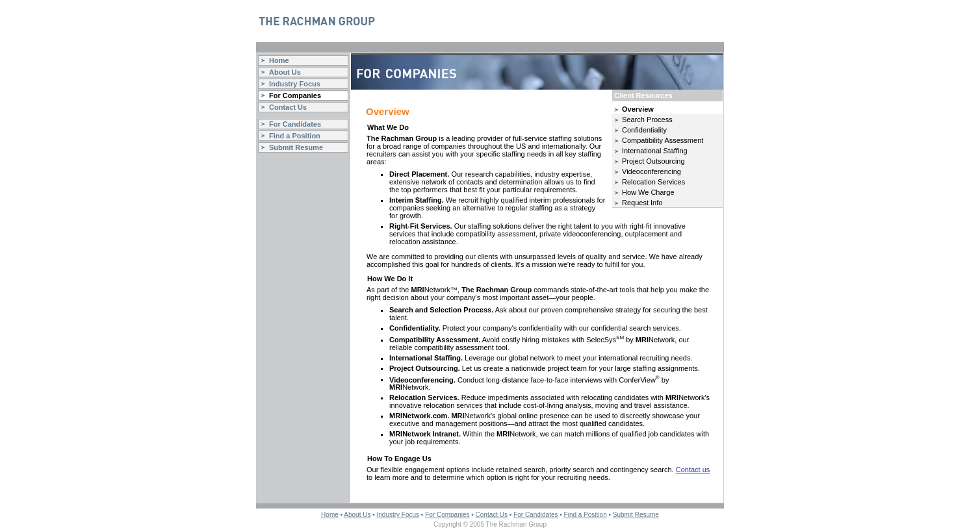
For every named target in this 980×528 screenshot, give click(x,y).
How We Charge (648, 192)
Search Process (647, 119)
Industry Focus (295, 84)
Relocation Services (653, 182)
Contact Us (288, 107)
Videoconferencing (651, 171)
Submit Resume (296, 147)
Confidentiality (644, 130)
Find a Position (295, 136)
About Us (285, 72)
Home (279, 60)
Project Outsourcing (653, 161)
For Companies (295, 95)
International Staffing (655, 151)
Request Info (642, 203)
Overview (638, 109)
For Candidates (295, 124)
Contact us (693, 470)
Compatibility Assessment (663, 140)
